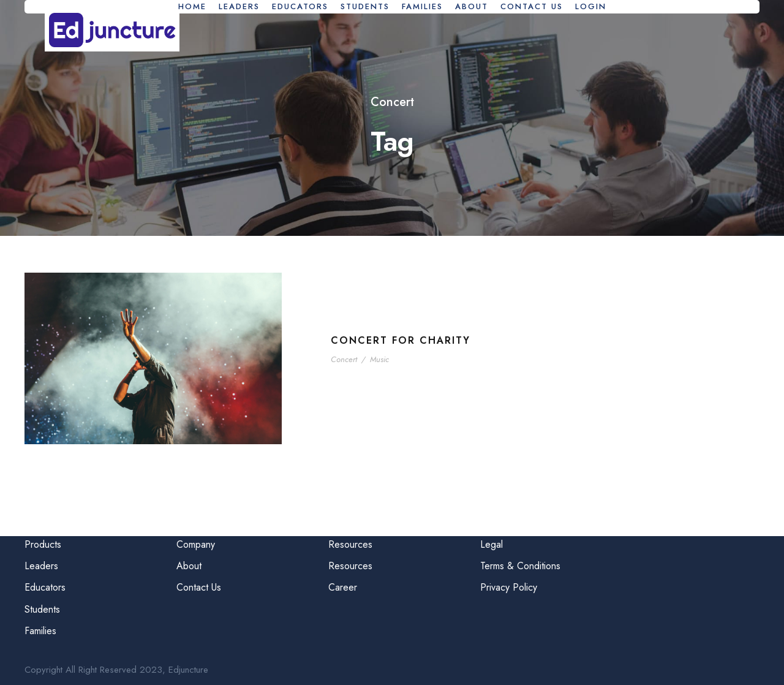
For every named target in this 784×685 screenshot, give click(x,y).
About (472, 6)
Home (192, 6)
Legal (492, 544)
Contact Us (532, 6)
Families (422, 6)
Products (43, 544)
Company (196, 544)
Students (365, 6)
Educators (300, 6)
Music (379, 359)
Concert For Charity (401, 340)
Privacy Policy (509, 587)
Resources (350, 544)
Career (343, 587)
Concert (344, 359)
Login (591, 6)
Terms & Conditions (520, 566)
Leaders (239, 6)
